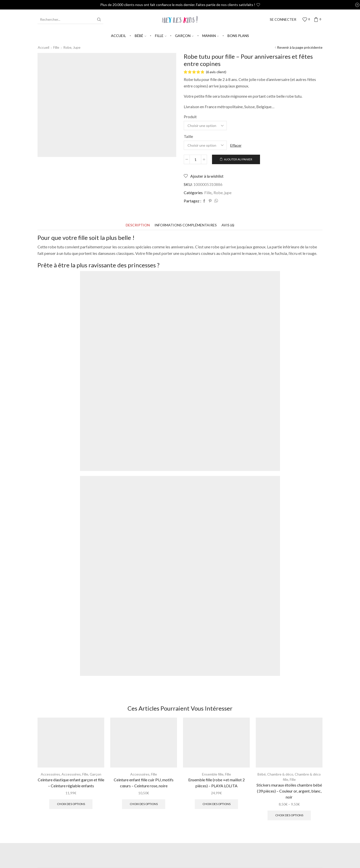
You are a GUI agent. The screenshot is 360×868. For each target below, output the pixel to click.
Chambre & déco (280, 774)
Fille (161, 36)
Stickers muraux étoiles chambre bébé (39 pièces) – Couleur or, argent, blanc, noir (289, 791)
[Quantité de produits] (195, 159)
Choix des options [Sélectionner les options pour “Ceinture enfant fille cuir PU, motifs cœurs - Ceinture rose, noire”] (144, 804)
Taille (188, 136)
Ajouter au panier (238, 159)
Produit (190, 117)
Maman (210, 36)
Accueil (118, 36)
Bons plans (238, 36)
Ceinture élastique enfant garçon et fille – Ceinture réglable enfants (71, 783)
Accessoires (50, 774)
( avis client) (216, 72)
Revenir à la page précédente (300, 47)
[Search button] (99, 19)
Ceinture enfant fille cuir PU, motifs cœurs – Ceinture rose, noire (144, 783)
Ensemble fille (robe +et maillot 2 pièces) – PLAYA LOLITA (216, 783)
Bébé (140, 36)
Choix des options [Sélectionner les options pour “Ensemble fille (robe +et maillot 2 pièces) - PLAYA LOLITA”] (216, 804)
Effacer (236, 145)
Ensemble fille (213, 774)
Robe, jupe (72, 47)
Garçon (184, 36)
